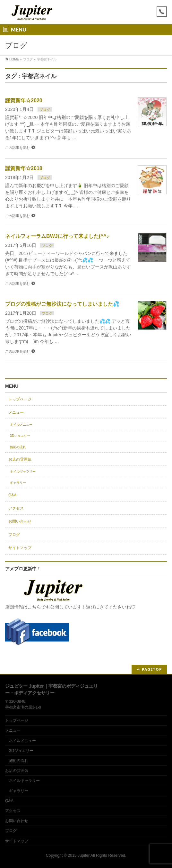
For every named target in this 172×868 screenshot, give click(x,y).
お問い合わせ (20, 521)
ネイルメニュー (21, 425)
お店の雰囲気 (20, 459)
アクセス (16, 508)
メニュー (16, 412)
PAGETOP (152, 669)
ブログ (45, 110)
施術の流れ (18, 447)
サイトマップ (20, 548)
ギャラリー (18, 483)
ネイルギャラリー (23, 471)
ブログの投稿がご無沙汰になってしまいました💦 (62, 304)
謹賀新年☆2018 (24, 168)
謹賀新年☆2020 (24, 100)
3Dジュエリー (20, 436)
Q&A (12, 495)
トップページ (20, 399)
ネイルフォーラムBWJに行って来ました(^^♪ (57, 236)
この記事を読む (17, 148)
